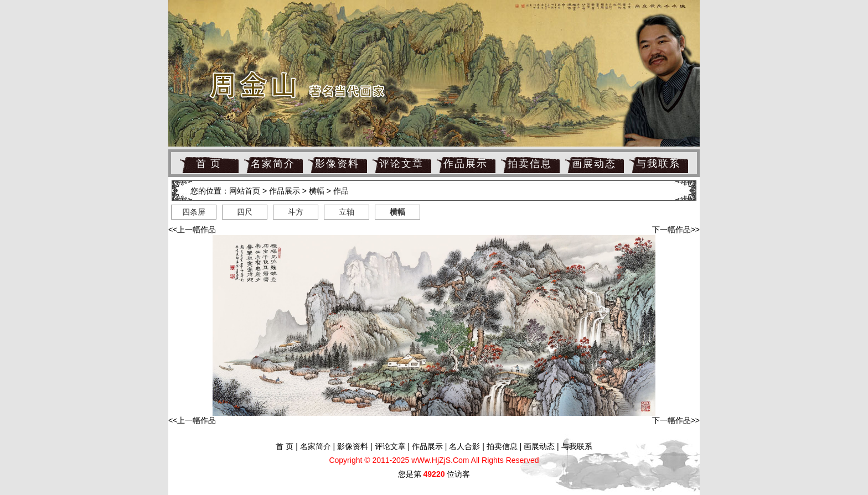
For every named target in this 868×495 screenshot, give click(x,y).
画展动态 (594, 164)
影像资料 (337, 164)
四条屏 (194, 212)
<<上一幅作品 (192, 230)
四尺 (245, 212)
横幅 (317, 191)
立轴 (347, 212)
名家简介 (273, 164)
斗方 (296, 212)
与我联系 (658, 164)
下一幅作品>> (676, 230)
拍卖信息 (530, 164)
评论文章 (401, 164)
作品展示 (466, 164)
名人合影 (464, 446)
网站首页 (245, 191)
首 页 (209, 164)
